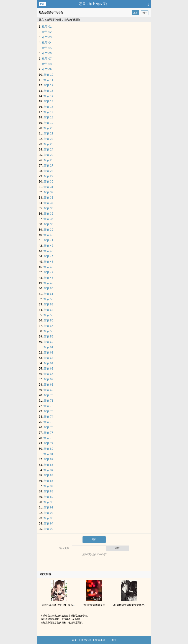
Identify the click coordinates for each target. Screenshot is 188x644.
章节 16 (48, 107)
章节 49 (48, 283)
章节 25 (48, 155)
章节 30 (48, 182)
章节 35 (48, 208)
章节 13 (48, 91)
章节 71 (48, 401)
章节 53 (48, 304)
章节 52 (48, 299)
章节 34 (48, 203)
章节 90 (48, 502)
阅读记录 (86, 640)
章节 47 (48, 272)
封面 (42, 4)
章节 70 (48, 395)
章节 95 (48, 529)
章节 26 (48, 160)
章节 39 (48, 230)
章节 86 (48, 481)
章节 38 (48, 224)
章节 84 (48, 470)
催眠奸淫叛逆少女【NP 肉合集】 (60, 605)
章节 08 (47, 64)
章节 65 (48, 369)
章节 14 (48, 96)
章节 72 (48, 406)
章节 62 (48, 353)
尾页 (94, 539)
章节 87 (48, 486)
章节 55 (48, 315)
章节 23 (48, 144)
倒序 (145, 13)
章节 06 (47, 53)
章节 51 (48, 294)
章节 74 (48, 417)
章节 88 (48, 491)
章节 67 (48, 379)
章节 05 (47, 48)
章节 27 (48, 166)
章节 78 (48, 438)
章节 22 (48, 139)
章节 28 (48, 171)
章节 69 (48, 390)
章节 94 (48, 524)
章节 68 (48, 385)
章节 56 (48, 320)
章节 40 (48, 235)
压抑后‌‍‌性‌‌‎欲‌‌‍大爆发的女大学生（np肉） (133, 605)
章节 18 (48, 117)
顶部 (113, 640)
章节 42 (48, 246)
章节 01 (47, 27)
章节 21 (48, 133)
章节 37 (48, 219)
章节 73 (48, 411)
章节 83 (48, 465)
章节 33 (48, 198)
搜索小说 (100, 640)
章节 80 (48, 449)
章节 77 (48, 433)
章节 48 (48, 278)
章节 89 (48, 497)
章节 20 (48, 128)
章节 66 (48, 374)
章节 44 (48, 256)
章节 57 (48, 326)
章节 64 (48, 363)
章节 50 (48, 288)
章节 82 (48, 459)
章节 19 (48, 123)
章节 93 (48, 518)
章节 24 (48, 150)
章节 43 (48, 251)
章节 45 (48, 262)
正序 (135, 13)
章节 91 (48, 507)
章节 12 (48, 85)
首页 (74, 640)
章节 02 (47, 32)
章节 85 (48, 475)
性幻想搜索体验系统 (94, 605)
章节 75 (48, 422)
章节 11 (48, 80)
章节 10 (48, 75)
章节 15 (48, 101)
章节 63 (48, 358)
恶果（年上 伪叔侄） (94, 4)
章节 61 (48, 347)
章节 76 (48, 427)
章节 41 (48, 240)
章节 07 (47, 59)
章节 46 (48, 267)
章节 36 (48, 214)
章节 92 (48, 513)
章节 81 (48, 454)
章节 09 (47, 69)
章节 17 (48, 112)
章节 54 (48, 310)
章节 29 (48, 176)
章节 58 (48, 331)
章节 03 (47, 37)
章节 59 (48, 337)
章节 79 (48, 443)
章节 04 (47, 43)
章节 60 (48, 342)
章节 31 (48, 187)
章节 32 (48, 192)
